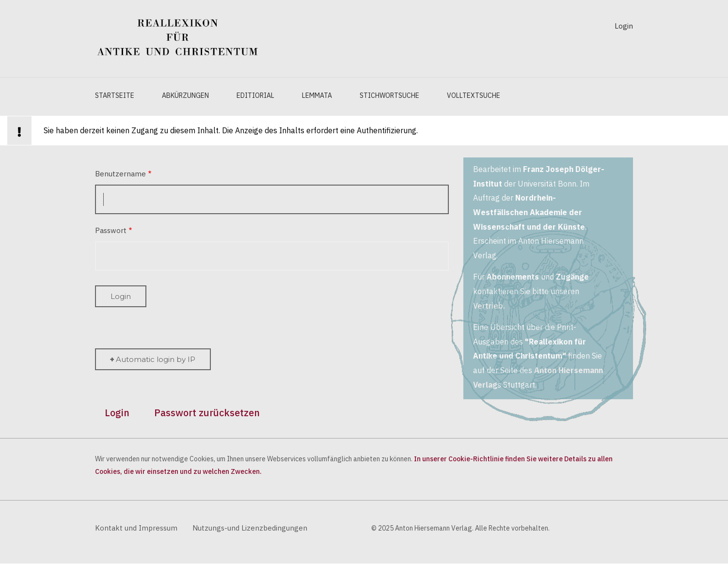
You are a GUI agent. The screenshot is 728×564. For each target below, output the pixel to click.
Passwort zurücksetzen (207, 413)
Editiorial (255, 95)
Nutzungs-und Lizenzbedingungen (250, 528)
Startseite (115, 95)
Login (624, 26)
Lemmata (317, 95)
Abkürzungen (185, 95)
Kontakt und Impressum (136, 528)
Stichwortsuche (389, 95)
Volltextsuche (474, 95)
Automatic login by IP (156, 359)
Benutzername (120, 174)
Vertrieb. (489, 306)
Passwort (111, 230)
